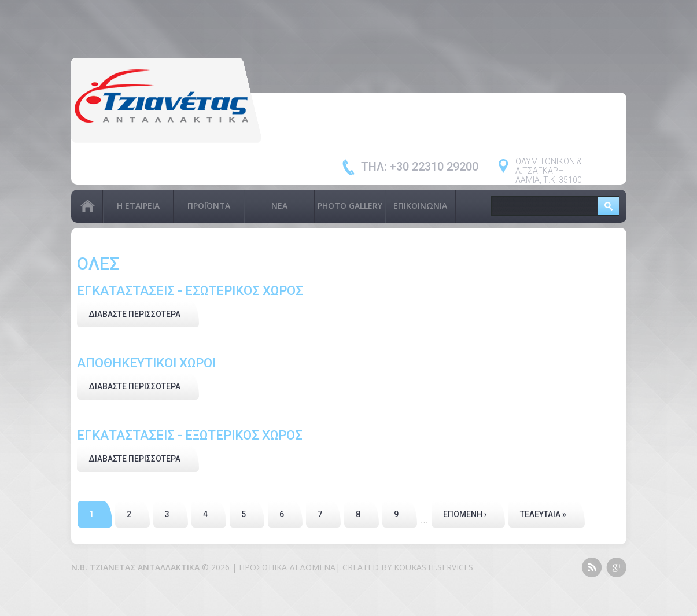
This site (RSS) (591, 567)
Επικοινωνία (420, 206)
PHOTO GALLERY (350, 206)
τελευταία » (543, 514)
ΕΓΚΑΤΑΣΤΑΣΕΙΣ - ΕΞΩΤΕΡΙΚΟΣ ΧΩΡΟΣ (190, 435)
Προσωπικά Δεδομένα (287, 567)
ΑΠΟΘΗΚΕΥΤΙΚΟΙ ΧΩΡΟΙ (146, 363)
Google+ (616, 567)
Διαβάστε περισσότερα (144, 313)
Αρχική (87, 206)
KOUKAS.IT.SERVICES (434, 567)
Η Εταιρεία (138, 206)
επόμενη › (465, 514)
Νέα (279, 206)
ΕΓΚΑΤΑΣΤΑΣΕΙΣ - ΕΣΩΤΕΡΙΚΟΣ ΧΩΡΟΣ (190, 291)
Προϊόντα (209, 206)
